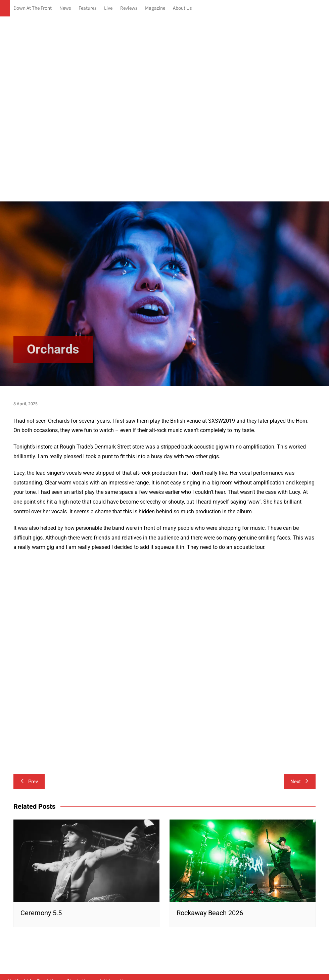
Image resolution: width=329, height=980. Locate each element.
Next (300, 782)
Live (108, 8)
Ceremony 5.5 (41, 913)
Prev (29, 782)
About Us (182, 8)
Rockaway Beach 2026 (210, 913)
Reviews (129, 8)
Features (87, 8)
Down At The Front (33, 8)
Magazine (155, 8)
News (65, 8)
